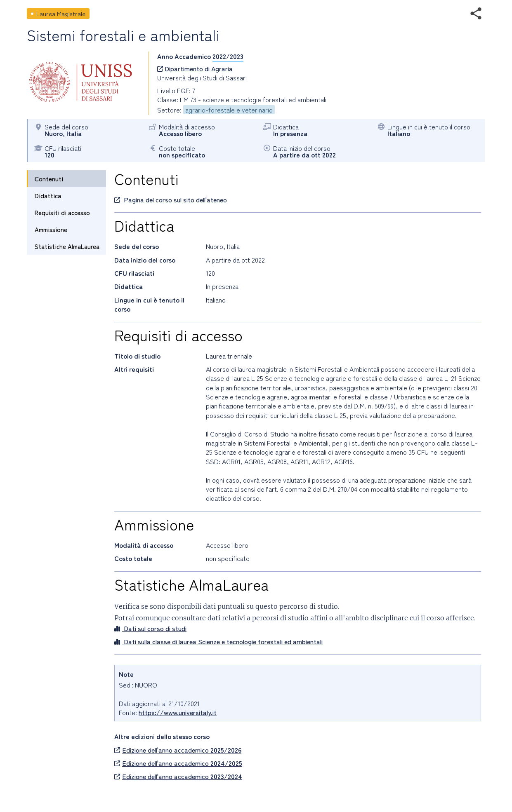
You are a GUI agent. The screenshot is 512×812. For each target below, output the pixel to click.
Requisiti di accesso (62, 212)
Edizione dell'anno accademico (178, 750)
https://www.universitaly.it (178, 712)
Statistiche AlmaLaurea (67, 246)
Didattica (48, 196)
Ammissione (51, 229)
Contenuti (49, 179)
